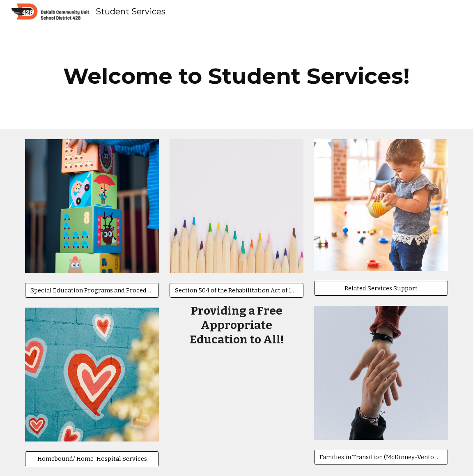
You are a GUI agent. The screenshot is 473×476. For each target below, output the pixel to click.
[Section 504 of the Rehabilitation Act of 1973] (236, 290)
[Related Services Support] (381, 289)
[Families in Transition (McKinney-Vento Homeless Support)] (381, 457)
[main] (236, 76)
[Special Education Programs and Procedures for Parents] (92, 290)
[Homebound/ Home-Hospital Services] (92, 459)
